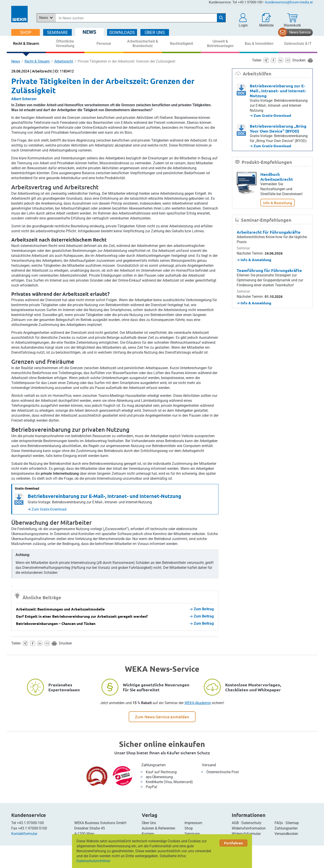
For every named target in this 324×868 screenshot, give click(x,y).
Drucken (65, 643)
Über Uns (149, 823)
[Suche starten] (221, 18)
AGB (235, 823)
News (16, 61)
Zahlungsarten (153, 765)
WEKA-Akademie (198, 703)
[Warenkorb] (292, 20)
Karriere (148, 834)
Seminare (192, 834)
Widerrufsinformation (249, 828)
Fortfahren (233, 843)
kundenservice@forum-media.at (289, 2)
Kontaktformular (24, 834)
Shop (189, 828)
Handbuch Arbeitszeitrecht (277, 177)
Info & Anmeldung (254, 260)
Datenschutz (251, 823)
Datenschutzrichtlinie (93, 861)
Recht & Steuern (37, 61)
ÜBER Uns (155, 33)
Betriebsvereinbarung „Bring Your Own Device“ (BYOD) (278, 128)
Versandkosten (286, 834)
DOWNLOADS (122, 33)
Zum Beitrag (202, 609)
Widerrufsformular (246, 834)
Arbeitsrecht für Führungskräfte (269, 232)
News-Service (300, 32)
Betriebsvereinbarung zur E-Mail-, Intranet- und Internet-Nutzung (104, 496)
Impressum (193, 823)
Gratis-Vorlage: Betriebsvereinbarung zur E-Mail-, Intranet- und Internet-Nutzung (90, 502)
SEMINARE (57, 33)
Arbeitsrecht (64, 61)
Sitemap (292, 823)
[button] (243, 20)
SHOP (26, 33)
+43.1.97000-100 (30, 823)
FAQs (279, 823)
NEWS (89, 32)
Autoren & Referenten (159, 828)
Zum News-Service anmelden (162, 717)
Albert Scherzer (24, 99)
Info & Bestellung (278, 203)
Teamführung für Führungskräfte (269, 270)
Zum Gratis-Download (47, 509)
